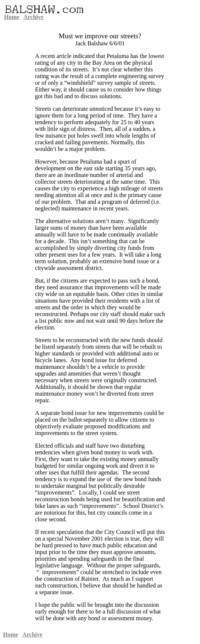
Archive (34, 17)
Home (12, 17)
